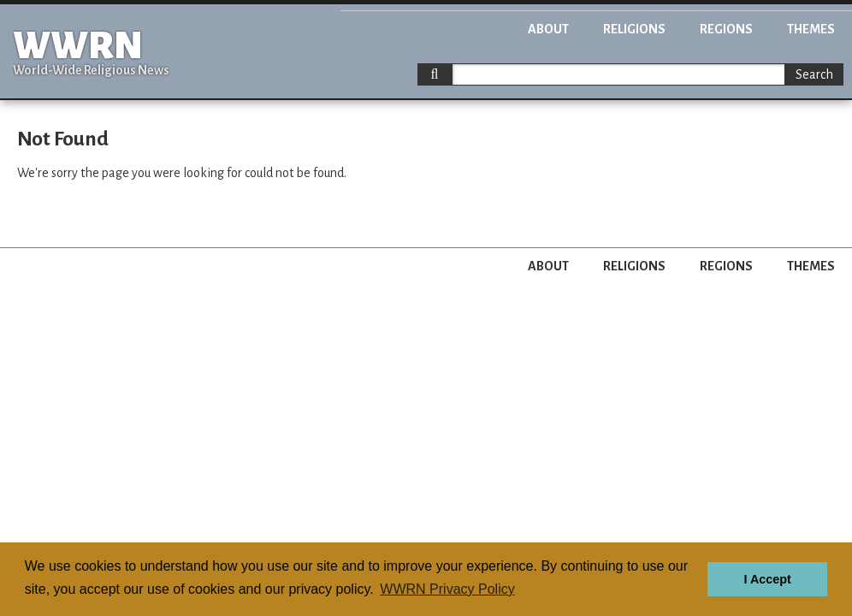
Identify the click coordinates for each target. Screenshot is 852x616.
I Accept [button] (767, 579)
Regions (726, 29)
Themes (811, 29)
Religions (634, 29)
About (548, 29)
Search (814, 74)
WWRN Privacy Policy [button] (447, 589)
